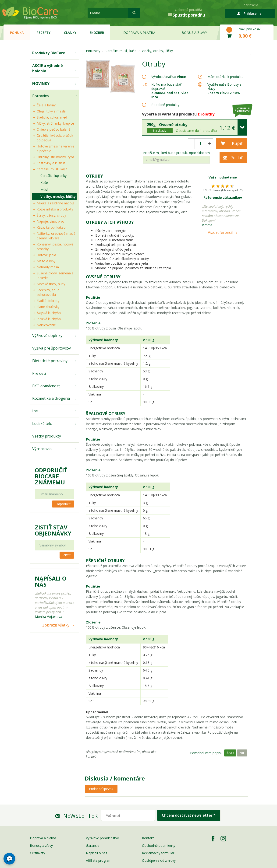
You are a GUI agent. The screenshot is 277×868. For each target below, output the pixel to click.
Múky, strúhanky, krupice (55, 123)
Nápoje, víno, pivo (50, 221)
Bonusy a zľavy (41, 845)
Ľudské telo (42, 423)
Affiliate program (99, 860)
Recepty (43, 33)
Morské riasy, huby (51, 284)
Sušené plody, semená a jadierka (55, 275)
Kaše (44, 183)
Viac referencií (220, 232)
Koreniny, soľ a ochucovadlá (48, 292)
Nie (242, 753)
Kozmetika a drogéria (51, 398)
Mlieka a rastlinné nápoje (56, 203)
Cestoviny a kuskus (51, 163)
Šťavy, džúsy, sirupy (51, 215)
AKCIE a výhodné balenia (48, 68)
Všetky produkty (47, 436)
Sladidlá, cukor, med (52, 117)
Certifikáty (37, 853)
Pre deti (39, 373)
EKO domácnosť (46, 386)
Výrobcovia (42, 449)
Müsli (44, 190)
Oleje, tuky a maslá (51, 111)
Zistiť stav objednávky (53, 530)
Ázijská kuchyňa (49, 313)
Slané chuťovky (48, 307)
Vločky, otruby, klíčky (58, 197)
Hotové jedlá (46, 255)
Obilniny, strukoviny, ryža (55, 157)
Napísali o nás (97, 853)
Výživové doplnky (47, 336)
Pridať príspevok (101, 789)
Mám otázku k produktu (226, 77)
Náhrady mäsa (48, 267)
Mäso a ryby (46, 261)
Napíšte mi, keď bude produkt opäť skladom (176, 153)
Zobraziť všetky (56, 625)
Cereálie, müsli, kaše (52, 169)
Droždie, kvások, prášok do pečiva (55, 138)
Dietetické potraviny (50, 361)
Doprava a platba (139, 33)
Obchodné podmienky (159, 845)
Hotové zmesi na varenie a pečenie (55, 149)
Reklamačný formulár (158, 853)
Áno (230, 753)
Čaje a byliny (46, 105)
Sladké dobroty (48, 301)
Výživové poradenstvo (103, 838)
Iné (35, 411)
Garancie (93, 845)
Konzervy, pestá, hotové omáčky (55, 247)
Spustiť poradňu (189, 15)
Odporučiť (63, 504)
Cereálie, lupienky (53, 176)
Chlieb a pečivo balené (53, 129)
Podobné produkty (165, 105)
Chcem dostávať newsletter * (189, 815)
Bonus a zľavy (194, 33)
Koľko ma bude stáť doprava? (166, 86)
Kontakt (148, 838)
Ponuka (17, 33)
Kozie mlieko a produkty (55, 209)
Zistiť (67, 555)
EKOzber (97, 33)
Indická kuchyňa (49, 319)
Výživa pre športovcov (51, 348)
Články (70, 33)
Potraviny (41, 96)
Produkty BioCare (49, 53)
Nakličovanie (46, 325)
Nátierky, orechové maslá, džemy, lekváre (57, 236)
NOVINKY (41, 84)
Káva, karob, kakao (51, 227)
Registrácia (250, 5)
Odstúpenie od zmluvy (159, 860)
